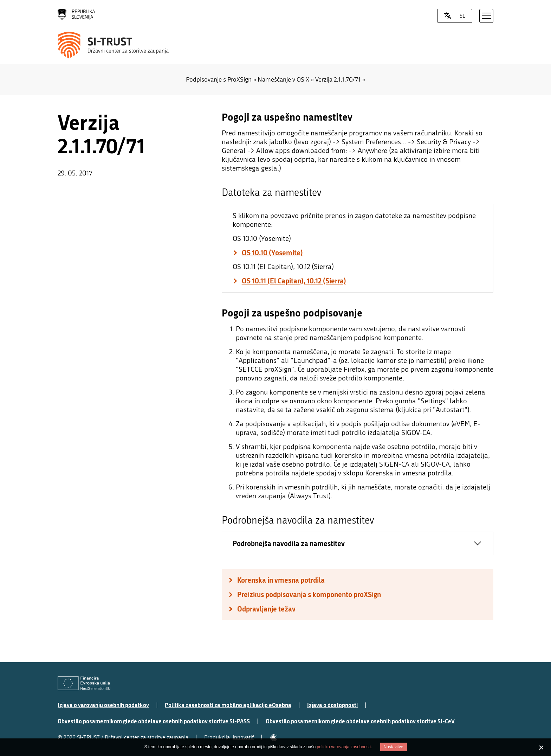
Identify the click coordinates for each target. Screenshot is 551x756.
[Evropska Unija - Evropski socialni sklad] (84, 683)
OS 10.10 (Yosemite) (272, 252)
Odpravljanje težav (266, 609)
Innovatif (243, 737)
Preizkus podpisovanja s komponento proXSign (309, 594)
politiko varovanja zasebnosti (343, 747)
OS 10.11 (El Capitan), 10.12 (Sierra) (294, 281)
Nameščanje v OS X (283, 80)
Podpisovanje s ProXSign (219, 80)
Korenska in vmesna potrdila (281, 580)
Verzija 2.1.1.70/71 (338, 80)
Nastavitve (394, 747)
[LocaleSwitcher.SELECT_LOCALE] (448, 16)
